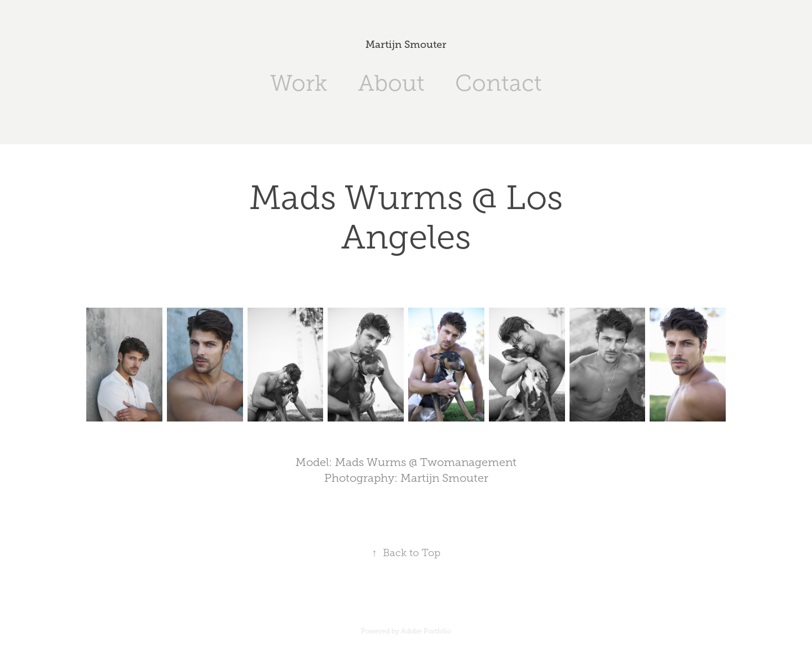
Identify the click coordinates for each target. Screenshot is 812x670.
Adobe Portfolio (426, 631)
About (391, 83)
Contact (498, 83)
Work (299, 83)
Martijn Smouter (406, 45)
